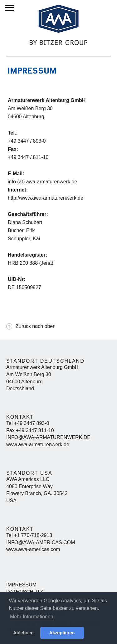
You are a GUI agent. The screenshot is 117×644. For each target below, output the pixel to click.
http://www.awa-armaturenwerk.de (46, 198)
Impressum (21, 585)
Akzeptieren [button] (62, 633)
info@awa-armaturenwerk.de (48, 437)
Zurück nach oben (36, 326)
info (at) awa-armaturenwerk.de (42, 182)
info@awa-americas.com (41, 542)
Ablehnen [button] (23, 633)
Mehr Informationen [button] (32, 617)
